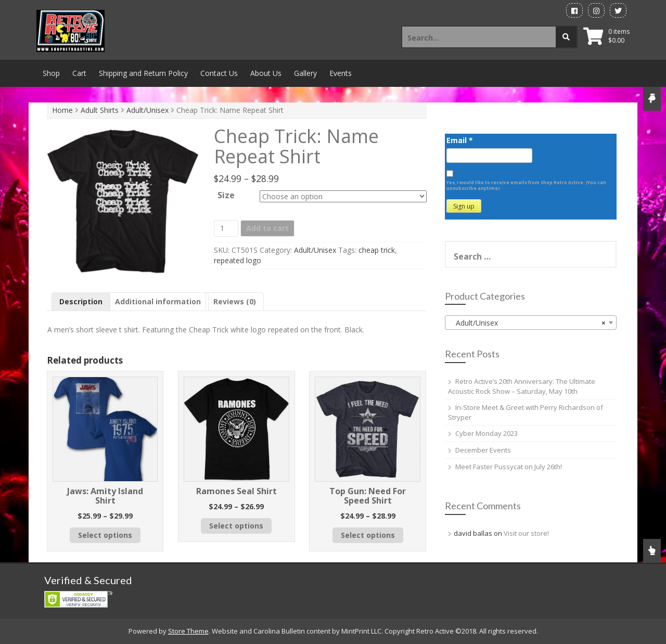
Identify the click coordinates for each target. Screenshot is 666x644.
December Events (483, 450)
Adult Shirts (100, 110)
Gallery (305, 73)
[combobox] (531, 323)
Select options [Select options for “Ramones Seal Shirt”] (236, 526)
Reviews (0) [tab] (235, 301)
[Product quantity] (226, 228)
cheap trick (377, 250)
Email (460, 140)
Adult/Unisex (148, 110)
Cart (79, 73)
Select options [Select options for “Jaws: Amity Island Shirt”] (105, 535)
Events (341, 73)
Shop (51, 73)
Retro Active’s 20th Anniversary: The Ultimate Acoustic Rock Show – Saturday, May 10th (522, 386)
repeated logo (238, 260)
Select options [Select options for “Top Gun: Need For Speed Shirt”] (368, 535)
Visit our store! (526, 533)
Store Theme (188, 631)
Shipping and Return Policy (143, 73)
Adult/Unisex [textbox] (528, 323)
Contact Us (219, 73)
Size (226, 195)
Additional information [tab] (158, 301)
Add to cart (267, 228)
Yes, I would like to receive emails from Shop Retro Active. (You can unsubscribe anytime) (526, 185)
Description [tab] (81, 301)
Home (62, 110)
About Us (266, 73)
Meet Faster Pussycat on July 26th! (509, 467)
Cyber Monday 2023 (486, 433)
